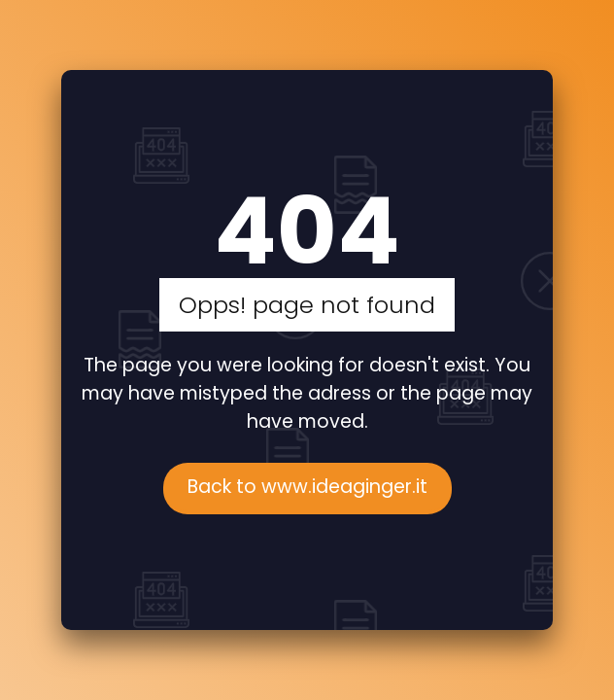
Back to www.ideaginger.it (307, 487)
